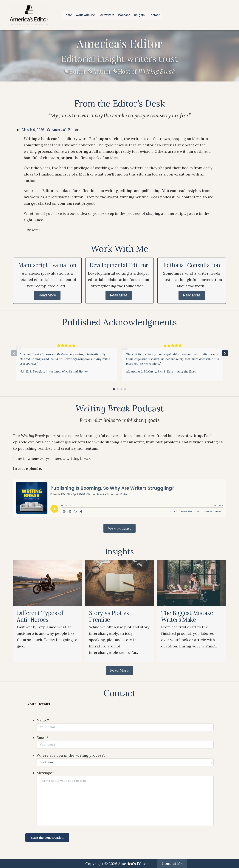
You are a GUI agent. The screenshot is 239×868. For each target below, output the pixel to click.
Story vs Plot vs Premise (109, 617)
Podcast (124, 15)
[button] (225, 354)
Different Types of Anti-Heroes (40, 617)
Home (68, 15)
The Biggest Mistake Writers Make (187, 617)
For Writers (106, 15)
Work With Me (85, 15)
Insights (139, 15)
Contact (154, 15)
